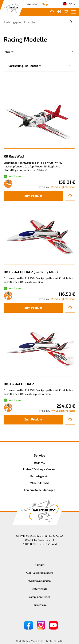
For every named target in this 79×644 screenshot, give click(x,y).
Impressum (40, 605)
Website (32, 4)
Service (39, 455)
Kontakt (40, 565)
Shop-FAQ (40, 462)
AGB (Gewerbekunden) (39, 573)
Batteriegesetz (39, 476)
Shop (45, 4)
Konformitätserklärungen (39, 490)
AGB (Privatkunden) (39, 581)
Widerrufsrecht (40, 483)
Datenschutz (40, 589)
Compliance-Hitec (39, 597)
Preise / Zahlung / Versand (39, 469)
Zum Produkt (33, 196)
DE (67, 4)
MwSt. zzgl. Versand (63, 187)
